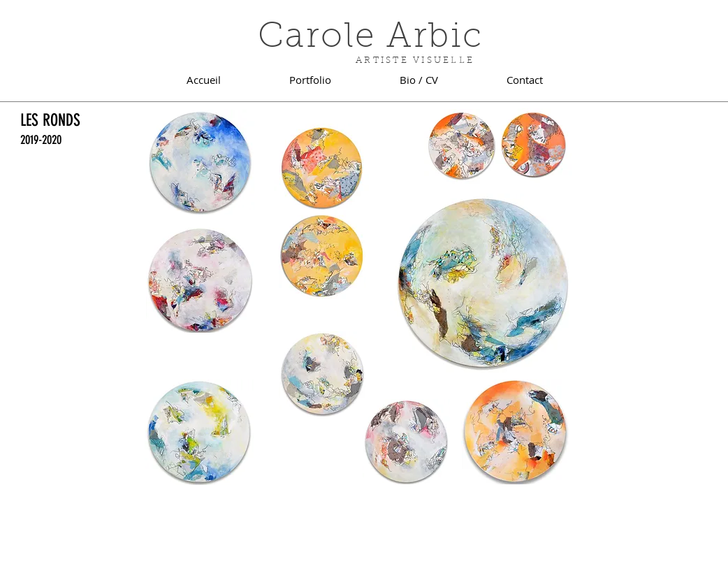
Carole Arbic (371, 38)
